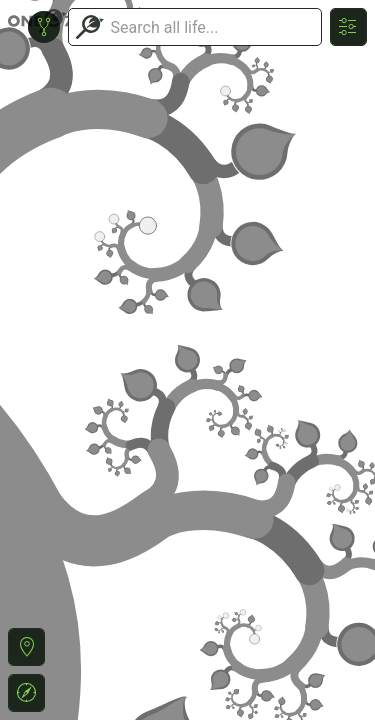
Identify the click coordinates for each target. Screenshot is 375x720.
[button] (26, 647)
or (187, 360)
